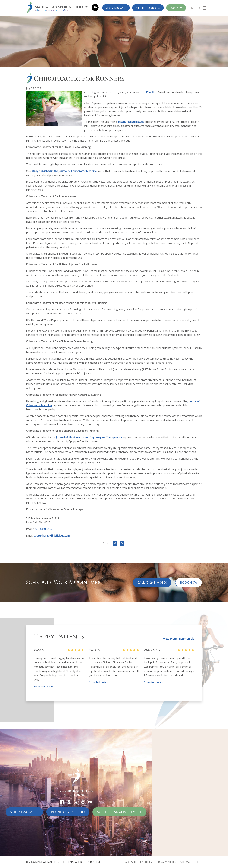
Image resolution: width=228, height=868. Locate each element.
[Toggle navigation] (199, 8)
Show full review (44, 687)
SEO (198, 862)
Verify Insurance (116, 8)
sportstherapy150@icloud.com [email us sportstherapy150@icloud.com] (52, 536)
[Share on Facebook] (115, 544)
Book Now (176, 8)
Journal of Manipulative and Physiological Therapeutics (89, 437)
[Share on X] (122, 544)
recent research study (131, 122)
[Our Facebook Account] (62, 802)
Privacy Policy (166, 862)
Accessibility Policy (139, 862)
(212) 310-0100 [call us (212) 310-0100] (44, 529)
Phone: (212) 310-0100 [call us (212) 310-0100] (148, 8)
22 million (151, 92)
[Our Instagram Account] (69, 802)
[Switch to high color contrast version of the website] (95, 8)
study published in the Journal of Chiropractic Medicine (64, 171)
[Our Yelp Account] (83, 802)
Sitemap (186, 862)
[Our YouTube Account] (90, 802)
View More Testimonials (179, 639)
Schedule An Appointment (119, 812)
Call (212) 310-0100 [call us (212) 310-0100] (152, 582)
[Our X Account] (76, 802)
